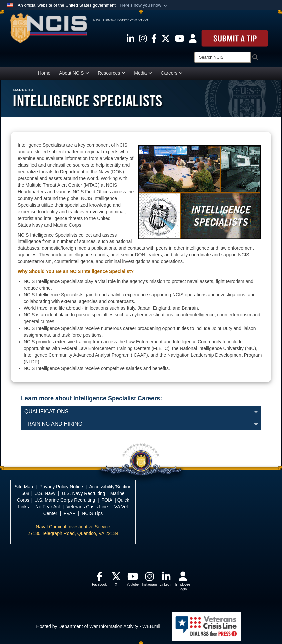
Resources (111, 73)
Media (143, 73)
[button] (144, 5)
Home (44, 73)
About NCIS (74, 73)
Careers (172, 73)
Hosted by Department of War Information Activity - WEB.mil (98, 626)
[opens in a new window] (130, 38)
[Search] (223, 57)
